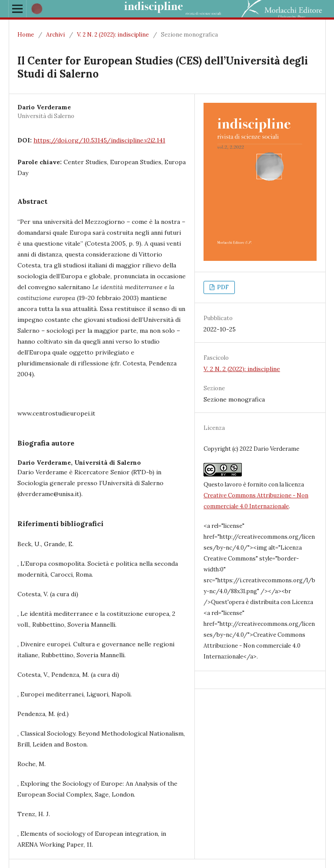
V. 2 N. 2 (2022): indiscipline (113, 35)
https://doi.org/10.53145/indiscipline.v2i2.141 (99, 140)
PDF (222, 287)
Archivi (55, 35)
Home (26, 35)
